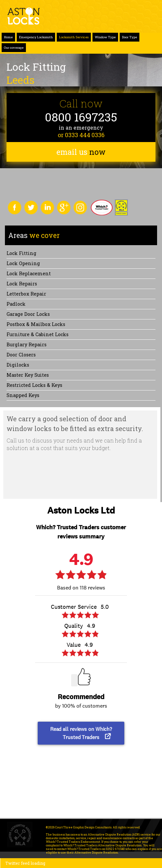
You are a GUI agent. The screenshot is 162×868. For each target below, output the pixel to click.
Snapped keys (23, 395)
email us (81, 152)
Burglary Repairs (27, 344)
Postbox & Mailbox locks (36, 324)
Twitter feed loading (25, 863)
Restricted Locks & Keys (34, 385)
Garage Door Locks (28, 314)
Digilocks (18, 365)
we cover (34, 235)
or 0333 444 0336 (81, 135)
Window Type (105, 37)
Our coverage (14, 48)
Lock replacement (29, 273)
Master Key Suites (28, 375)
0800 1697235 (81, 117)
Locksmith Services (74, 37)
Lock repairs (22, 284)
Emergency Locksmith (36, 37)
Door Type (130, 37)
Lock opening (23, 263)
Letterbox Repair (26, 294)
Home (8, 37)
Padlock (16, 304)
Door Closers (21, 355)
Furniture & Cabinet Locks (38, 334)
